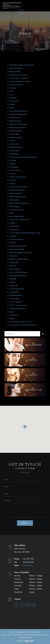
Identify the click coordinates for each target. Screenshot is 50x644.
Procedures (14, 101)
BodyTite (13, 98)
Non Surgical (15, 151)
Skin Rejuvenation (17, 239)
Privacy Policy (15, 170)
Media (12, 318)
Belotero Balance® (17, 190)
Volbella (13, 236)
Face (12, 95)
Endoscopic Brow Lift (18, 177)
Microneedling (15, 72)
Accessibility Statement (19, 111)
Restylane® (14, 226)
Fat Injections (15, 299)
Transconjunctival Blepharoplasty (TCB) (25, 233)
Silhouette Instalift (17, 249)
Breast (12, 104)
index (12, 312)
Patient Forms (15, 118)
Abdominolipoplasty (17, 308)
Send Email (27, 565)
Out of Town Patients (18, 305)
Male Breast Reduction (19, 276)
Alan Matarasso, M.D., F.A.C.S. (21, 322)
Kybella (13, 164)
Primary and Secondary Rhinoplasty (23, 157)
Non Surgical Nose (17, 216)
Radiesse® (14, 262)
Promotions (14, 167)
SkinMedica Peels (17, 147)
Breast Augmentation (18, 127)
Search (13, 141)
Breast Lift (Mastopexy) (19, 272)
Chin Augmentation (17, 289)
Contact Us (14, 315)
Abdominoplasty (16, 137)
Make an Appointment (18, 114)
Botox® (13, 279)
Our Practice (15, 134)
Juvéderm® (14, 292)
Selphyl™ (13, 223)
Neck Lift (13, 266)
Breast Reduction (16, 68)
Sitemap (13, 160)
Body (12, 91)
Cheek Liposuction (17, 210)
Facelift (13, 174)
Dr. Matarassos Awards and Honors (23, 325)
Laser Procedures (17, 85)
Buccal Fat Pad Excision (19, 124)
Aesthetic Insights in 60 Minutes (22, 65)
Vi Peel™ (13, 243)
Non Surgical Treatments (19, 78)
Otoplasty (14, 256)
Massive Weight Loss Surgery (21, 253)
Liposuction (14, 144)
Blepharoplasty (16, 121)
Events (12, 108)
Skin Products (15, 269)
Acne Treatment (16, 302)
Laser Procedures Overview (20, 81)
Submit (24, 523)
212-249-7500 (28, 559)
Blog (12, 213)
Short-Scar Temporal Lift (19, 220)
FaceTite (13, 88)
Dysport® (14, 285)
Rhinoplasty (14, 154)
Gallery (13, 183)
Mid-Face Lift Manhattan (19, 259)
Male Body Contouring (18, 75)
